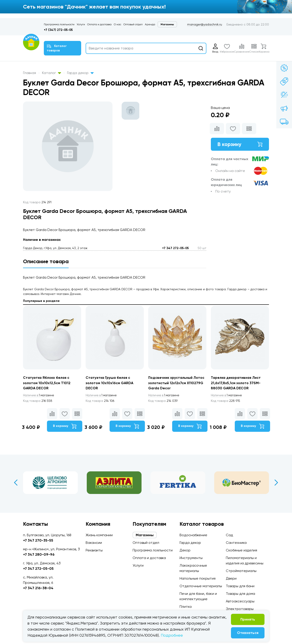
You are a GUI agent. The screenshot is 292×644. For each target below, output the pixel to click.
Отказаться (248, 633)
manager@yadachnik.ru (205, 24)
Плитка (186, 607)
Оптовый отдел (133, 24)
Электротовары (240, 609)
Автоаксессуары (240, 601)
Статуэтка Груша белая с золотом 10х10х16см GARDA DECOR (110, 383)
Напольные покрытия (198, 578)
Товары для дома (240, 594)
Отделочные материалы (201, 586)
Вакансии (94, 543)
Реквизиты (94, 550)
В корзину (240, 144)
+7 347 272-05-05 (175, 248)
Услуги (81, 24)
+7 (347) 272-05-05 (58, 30)
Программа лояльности (59, 24)
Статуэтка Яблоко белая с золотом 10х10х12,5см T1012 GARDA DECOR (47, 383)
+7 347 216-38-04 (38, 588)
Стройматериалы (241, 571)
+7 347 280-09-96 (39, 554)
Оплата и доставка (99, 24)
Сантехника (236, 543)
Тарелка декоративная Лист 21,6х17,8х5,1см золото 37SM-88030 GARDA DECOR (237, 383)
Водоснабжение (193, 535)
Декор (185, 550)
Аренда (150, 24)
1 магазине (39, 396)
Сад (229, 535)
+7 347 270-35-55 (38, 540)
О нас (117, 24)
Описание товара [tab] (46, 261)
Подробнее (172, 635)
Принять (248, 619)
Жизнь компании (99, 535)
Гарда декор (80, 73)
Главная (30, 73)
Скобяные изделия (241, 550)
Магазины (167, 24)
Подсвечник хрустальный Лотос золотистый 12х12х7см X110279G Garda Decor (177, 383)
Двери (231, 578)
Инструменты (191, 558)
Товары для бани (240, 586)
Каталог (52, 73)
